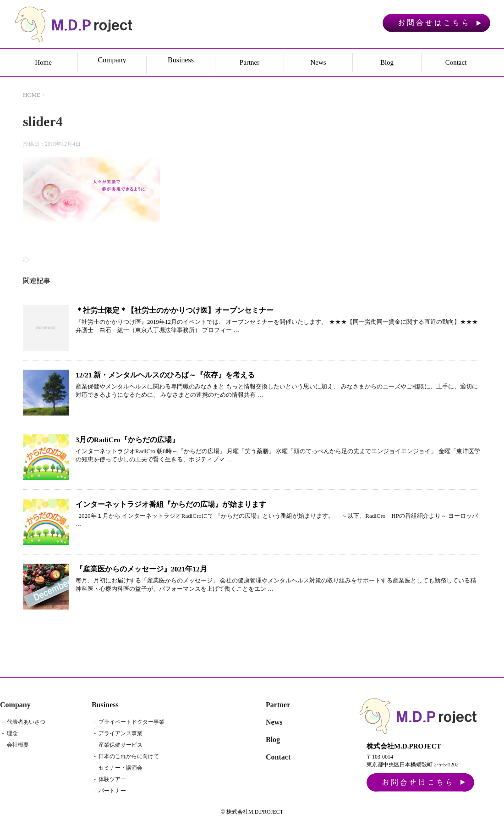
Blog (387, 62)
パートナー (112, 791)
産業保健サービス (121, 745)
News (318, 62)
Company (15, 705)
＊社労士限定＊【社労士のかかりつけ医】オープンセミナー (175, 310)
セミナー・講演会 (121, 768)
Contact (456, 62)
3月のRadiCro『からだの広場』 (127, 440)
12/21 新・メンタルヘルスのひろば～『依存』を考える (165, 375)
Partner (249, 62)
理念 (12, 734)
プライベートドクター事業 (131, 722)
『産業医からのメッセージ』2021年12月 (141, 569)
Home (43, 62)
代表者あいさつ (26, 722)
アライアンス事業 (121, 734)
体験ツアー (112, 780)
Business (105, 705)
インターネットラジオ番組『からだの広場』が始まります (171, 504)
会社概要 (18, 745)
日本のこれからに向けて (129, 757)
